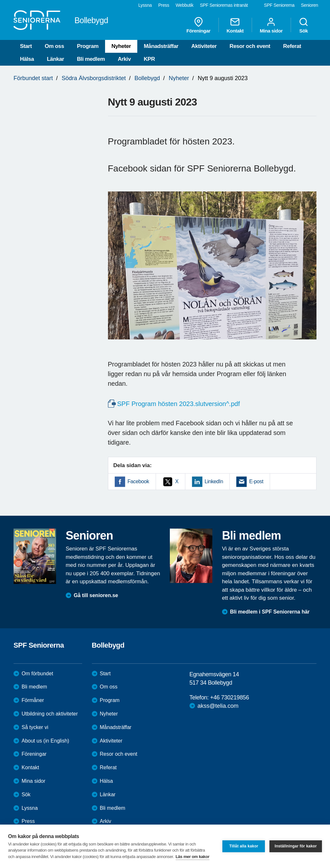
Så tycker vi (35, 727)
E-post (256, 481)
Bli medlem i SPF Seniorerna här (270, 612)
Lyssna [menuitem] (145, 5)
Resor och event (250, 46)
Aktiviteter (204, 46)
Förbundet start (33, 78)
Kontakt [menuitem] (235, 25)
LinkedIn (214, 481)
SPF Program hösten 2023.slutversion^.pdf (179, 404)
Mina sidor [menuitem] (271, 25)
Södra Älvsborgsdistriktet (94, 78)
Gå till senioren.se (96, 595)
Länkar (55, 59)
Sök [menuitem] (304, 25)
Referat (292, 46)
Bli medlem (91, 59)
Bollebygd (147, 78)
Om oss (54, 46)
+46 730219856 (229, 697)
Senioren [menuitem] (310, 5)
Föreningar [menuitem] (199, 25)
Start (26, 46)
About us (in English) (45, 741)
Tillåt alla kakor (244, 846)
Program (88, 46)
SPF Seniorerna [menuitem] (279, 5)
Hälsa (27, 59)
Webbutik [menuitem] (184, 5)
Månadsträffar (161, 46)
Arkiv (124, 59)
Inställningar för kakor (296, 846)
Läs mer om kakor (193, 857)
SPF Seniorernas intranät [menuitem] (224, 5)
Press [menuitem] (164, 5)
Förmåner (33, 700)
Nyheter (121, 46)
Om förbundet (37, 674)
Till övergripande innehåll (0, 0)
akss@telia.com (218, 706)
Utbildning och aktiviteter (50, 714)
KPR (149, 59)
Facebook (138, 481)
